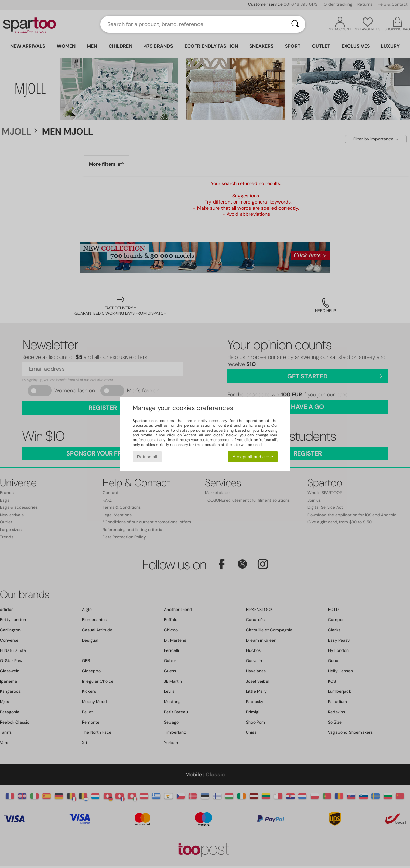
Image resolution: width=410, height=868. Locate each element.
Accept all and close (253, 457)
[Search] (295, 24)
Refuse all (147, 457)
